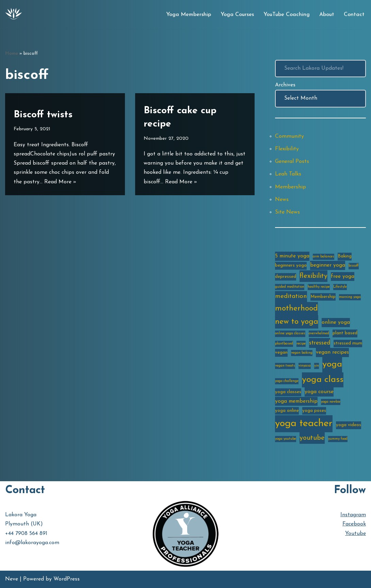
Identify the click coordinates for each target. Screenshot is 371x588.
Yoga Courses (237, 15)
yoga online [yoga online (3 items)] (287, 411)
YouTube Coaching (287, 15)
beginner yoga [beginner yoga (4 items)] (328, 265)
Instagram (353, 515)
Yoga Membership (189, 15)
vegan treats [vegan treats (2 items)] (285, 366)
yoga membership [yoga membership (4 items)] (296, 401)
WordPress (67, 579)
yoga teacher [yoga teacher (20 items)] (304, 424)
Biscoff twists (43, 115)
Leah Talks (288, 174)
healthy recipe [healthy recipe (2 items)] (319, 287)
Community (289, 136)
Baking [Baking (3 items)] (345, 256)
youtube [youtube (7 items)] (312, 438)
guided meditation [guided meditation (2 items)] (290, 287)
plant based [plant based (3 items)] (345, 333)
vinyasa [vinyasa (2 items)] (305, 366)
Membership (291, 187)
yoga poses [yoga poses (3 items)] (314, 411)
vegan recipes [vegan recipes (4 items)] (332, 352)
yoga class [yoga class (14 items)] (323, 380)
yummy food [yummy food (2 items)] (338, 439)
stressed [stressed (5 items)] (320, 343)
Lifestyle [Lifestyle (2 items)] (340, 287)
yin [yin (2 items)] (317, 366)
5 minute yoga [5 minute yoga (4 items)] (292, 256)
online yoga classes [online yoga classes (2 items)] (290, 333)
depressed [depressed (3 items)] (286, 277)
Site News (287, 212)
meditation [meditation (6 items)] (291, 296)
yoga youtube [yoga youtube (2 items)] (286, 439)
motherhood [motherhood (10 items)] (296, 309)
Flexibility (287, 149)
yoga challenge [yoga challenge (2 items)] (287, 381)
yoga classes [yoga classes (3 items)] (288, 392)
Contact (354, 15)
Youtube (356, 534)
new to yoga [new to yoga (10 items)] (297, 322)
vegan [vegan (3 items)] (281, 352)
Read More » (60, 182)
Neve (12, 579)
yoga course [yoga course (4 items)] (319, 392)
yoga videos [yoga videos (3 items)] (349, 425)
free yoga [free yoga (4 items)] (343, 276)
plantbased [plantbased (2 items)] (284, 344)
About (327, 15)
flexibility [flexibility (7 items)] (313, 276)
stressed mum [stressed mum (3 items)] (348, 343)
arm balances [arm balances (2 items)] (324, 257)
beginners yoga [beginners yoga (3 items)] (291, 265)
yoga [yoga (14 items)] (332, 364)
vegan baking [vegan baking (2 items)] (302, 353)
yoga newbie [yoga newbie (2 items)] (331, 402)
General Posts (292, 162)
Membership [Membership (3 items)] (323, 297)
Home (12, 54)
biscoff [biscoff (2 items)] (354, 266)
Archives (285, 85)
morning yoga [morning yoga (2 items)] (350, 297)
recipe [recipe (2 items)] (301, 344)
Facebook (354, 524)
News (282, 200)
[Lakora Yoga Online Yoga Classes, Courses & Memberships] (14, 15)
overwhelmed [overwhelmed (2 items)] (319, 333)
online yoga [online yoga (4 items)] (336, 322)
